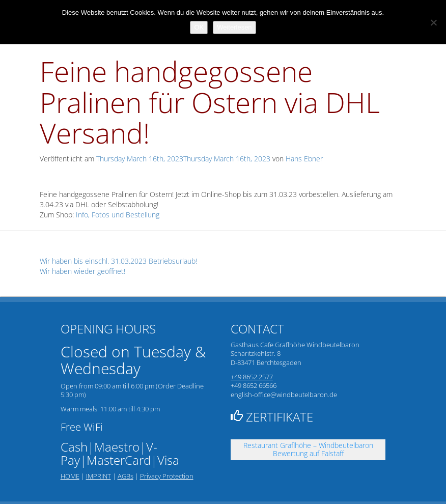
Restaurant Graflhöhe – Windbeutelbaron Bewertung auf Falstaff (308, 450)
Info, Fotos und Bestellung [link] (118, 215)
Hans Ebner (304, 159)
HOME (70, 476)
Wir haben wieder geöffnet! (82, 271)
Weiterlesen (234, 27)
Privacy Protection (167, 476)
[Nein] (433, 22)
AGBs (126, 476)
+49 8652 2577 (252, 377)
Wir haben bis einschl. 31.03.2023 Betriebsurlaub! (118, 261)
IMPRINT (99, 476)
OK (199, 27)
